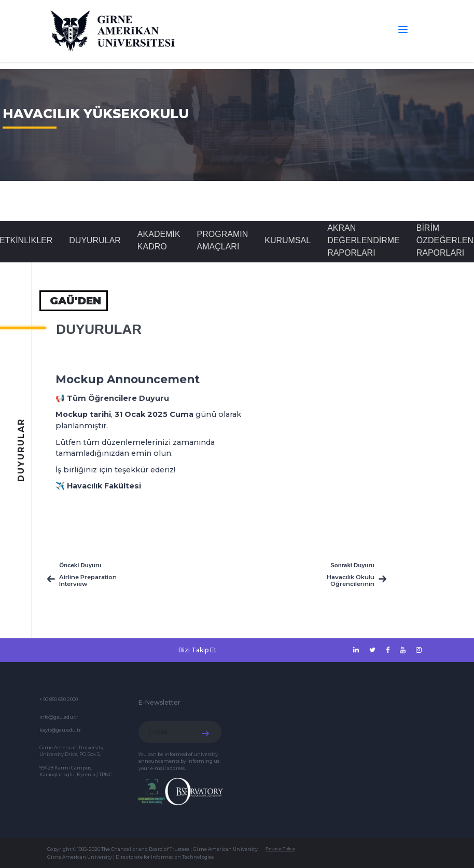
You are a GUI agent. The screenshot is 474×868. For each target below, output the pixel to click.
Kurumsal (288, 240)
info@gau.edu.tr (59, 717)
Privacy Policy (280, 849)
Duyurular (95, 240)
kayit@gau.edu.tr (60, 730)
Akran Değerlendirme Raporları (364, 240)
